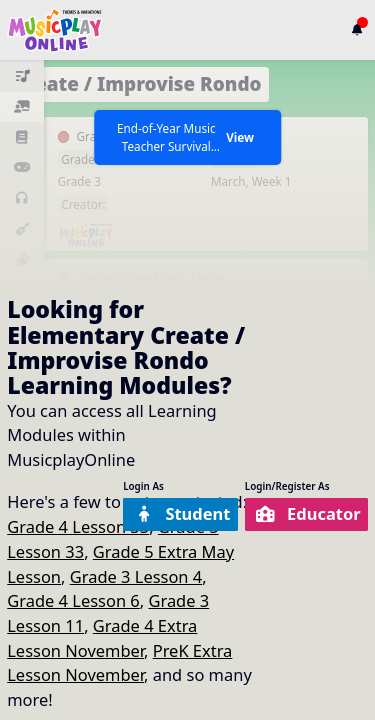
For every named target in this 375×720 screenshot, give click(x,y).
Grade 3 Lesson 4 (136, 576)
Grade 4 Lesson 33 (78, 526)
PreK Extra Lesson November (119, 663)
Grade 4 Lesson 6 (73, 600)
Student (182, 513)
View (240, 137)
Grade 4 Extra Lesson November (102, 638)
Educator (308, 513)
